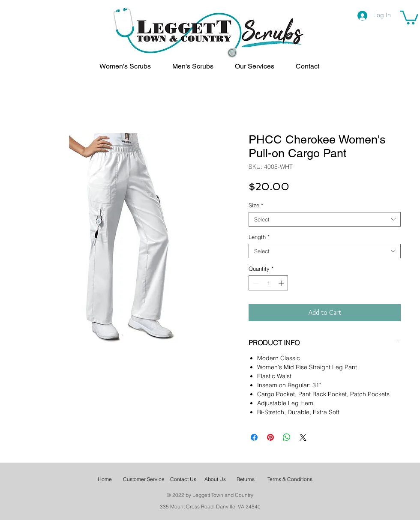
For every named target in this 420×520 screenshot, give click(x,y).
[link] (409, 17)
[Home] (105, 480)
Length (259, 237)
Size (256, 205)
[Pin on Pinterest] (270, 437)
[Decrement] (255, 283)
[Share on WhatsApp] (287, 437)
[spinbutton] (268, 283)
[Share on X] (303, 437)
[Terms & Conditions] (290, 480)
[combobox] (325, 219)
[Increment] (282, 283)
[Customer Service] (144, 480)
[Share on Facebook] (254, 437)
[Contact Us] (183, 480)
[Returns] (246, 480)
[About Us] (215, 480)
